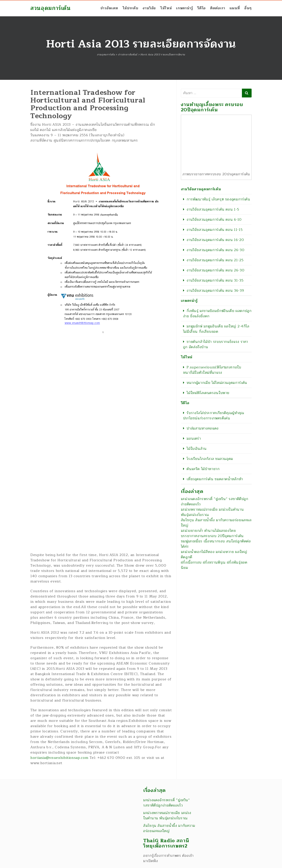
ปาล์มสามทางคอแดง (203, 428)
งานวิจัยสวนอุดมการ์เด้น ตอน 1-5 (213, 209)
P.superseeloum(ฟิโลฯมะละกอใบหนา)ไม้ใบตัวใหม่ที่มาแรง (212, 370)
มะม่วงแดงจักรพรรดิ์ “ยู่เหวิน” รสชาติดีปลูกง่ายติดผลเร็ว (215, 502)
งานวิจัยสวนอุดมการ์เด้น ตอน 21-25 (215, 260)
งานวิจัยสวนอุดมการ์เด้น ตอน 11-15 (215, 230)
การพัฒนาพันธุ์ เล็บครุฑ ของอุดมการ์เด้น (218, 199)
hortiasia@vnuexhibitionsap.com (59, 758)
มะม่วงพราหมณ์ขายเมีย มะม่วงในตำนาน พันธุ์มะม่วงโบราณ (212, 512)
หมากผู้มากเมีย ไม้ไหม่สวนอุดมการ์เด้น (217, 383)
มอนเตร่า (194, 439)
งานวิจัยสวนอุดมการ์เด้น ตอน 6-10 (214, 220)
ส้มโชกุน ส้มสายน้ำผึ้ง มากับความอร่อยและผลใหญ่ (216, 523)
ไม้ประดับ (130, 8)
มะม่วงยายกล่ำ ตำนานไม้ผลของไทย (208, 531)
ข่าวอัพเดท (109, 8)
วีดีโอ (201, 8)
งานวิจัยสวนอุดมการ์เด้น (201, 189)
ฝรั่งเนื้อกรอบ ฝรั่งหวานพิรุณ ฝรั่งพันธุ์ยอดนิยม (214, 565)
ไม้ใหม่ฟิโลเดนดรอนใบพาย (208, 393)
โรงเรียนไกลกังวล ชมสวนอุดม (210, 459)
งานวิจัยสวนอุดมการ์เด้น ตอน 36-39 (215, 291)
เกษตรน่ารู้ (184, 8)
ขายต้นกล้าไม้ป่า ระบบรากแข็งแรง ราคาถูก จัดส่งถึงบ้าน (216, 344)
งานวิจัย (149, 8)
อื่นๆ (248, 8)
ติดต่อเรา (218, 8)
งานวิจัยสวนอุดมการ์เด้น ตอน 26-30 (215, 250)
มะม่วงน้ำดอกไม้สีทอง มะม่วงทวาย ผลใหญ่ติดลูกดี (214, 554)
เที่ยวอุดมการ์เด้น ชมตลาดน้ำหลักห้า (215, 479)
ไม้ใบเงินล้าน (197, 449)
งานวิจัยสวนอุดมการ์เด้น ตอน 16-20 (215, 240)
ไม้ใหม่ (166, 8)
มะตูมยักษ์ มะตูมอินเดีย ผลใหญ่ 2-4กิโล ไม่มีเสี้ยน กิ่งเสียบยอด (216, 329)
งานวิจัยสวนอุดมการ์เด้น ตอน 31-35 (215, 280)
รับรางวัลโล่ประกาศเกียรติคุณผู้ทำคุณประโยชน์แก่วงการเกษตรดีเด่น (214, 416)
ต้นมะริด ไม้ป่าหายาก (203, 469)
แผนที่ (235, 8)
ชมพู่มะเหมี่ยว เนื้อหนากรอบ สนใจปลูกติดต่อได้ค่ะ (216, 544)
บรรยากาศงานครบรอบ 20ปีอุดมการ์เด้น (212, 536)
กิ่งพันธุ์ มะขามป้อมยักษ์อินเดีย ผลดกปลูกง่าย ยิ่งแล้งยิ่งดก (217, 314)
